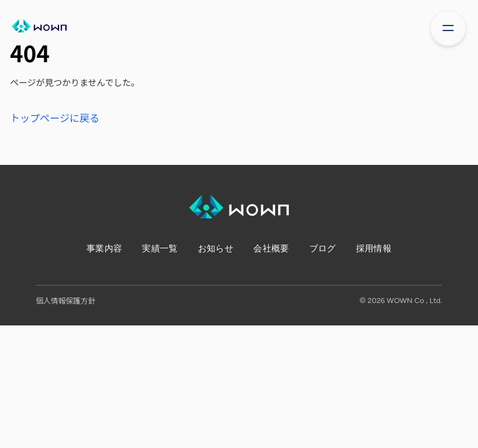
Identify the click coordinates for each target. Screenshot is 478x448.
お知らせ (216, 249)
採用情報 (374, 249)
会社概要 (271, 249)
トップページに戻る (55, 118)
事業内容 (104, 249)
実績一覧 (160, 249)
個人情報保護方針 (66, 301)
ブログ (323, 249)
